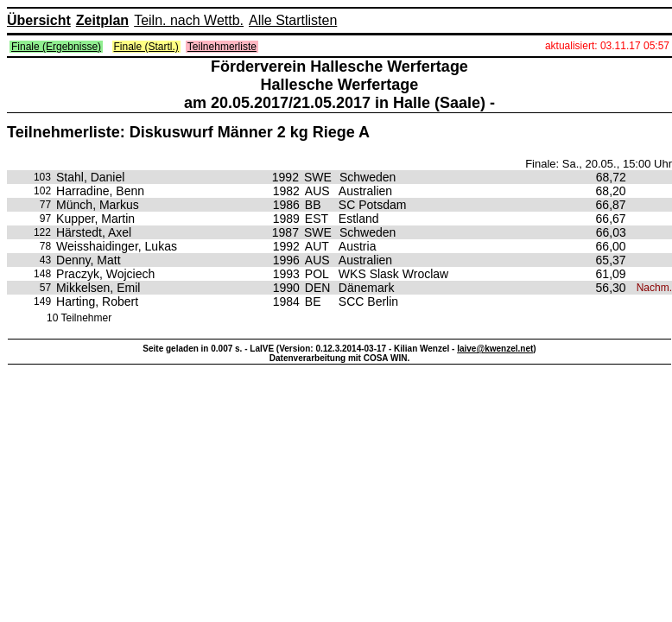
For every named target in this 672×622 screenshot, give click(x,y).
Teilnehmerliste (222, 47)
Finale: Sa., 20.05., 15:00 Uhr (599, 164)
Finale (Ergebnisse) (56, 47)
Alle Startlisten (293, 20)
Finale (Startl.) (146, 47)
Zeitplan (102, 20)
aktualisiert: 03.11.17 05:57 (607, 46)
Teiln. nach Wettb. (189, 20)
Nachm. (654, 288)
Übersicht (39, 20)
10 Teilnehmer (79, 318)
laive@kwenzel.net (495, 349)
